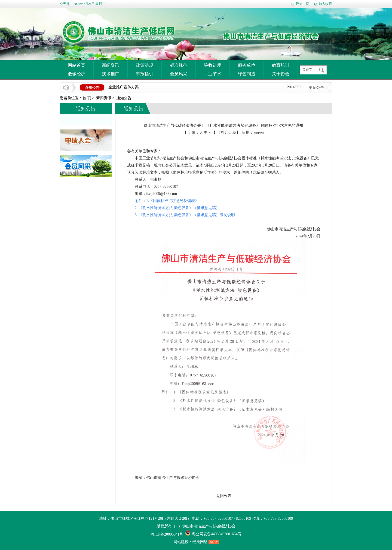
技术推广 (111, 74)
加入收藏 (325, 4)
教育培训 (281, 65)
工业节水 (213, 74)
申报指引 (145, 74)
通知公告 (124, 98)
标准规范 (179, 65)
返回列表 (224, 496)
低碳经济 (76, 74)
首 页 (87, 98)
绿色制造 (247, 74)
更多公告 (316, 88)
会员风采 (179, 74)
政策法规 (145, 65)
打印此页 (229, 133)
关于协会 (281, 74)
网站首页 (76, 65)
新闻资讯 (111, 65)
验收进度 (213, 65)
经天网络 (200, 542)
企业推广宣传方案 (124, 87)
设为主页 (302, 4)
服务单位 (247, 65)
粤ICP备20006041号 (167, 534)
